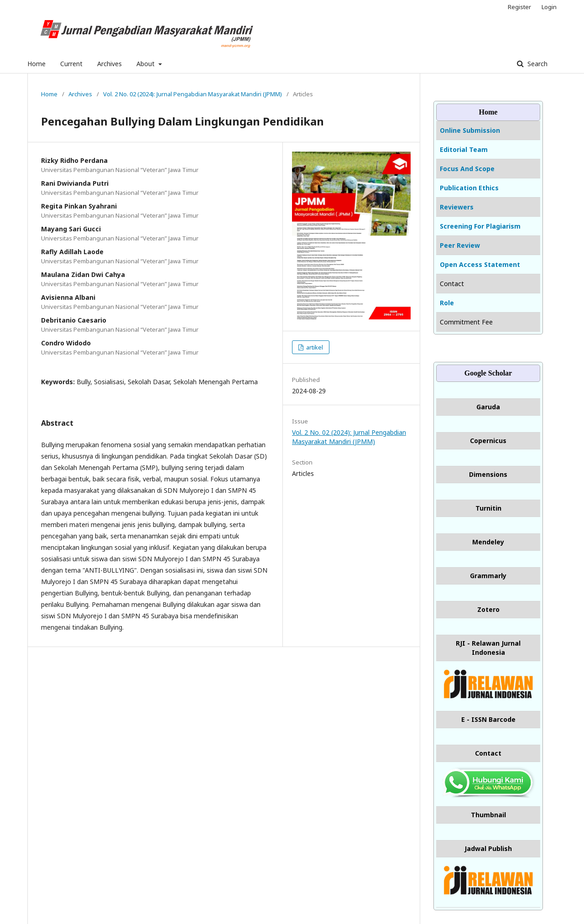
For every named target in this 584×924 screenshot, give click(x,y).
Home (36, 64)
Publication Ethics (469, 188)
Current (71, 64)
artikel (314, 347)
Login (549, 7)
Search (537, 64)
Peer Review (460, 245)
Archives (109, 64)
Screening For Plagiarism (480, 226)
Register (519, 7)
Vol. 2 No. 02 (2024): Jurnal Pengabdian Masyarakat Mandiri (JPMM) (193, 94)
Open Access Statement (480, 264)
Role (447, 303)
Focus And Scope (467, 169)
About (146, 64)
